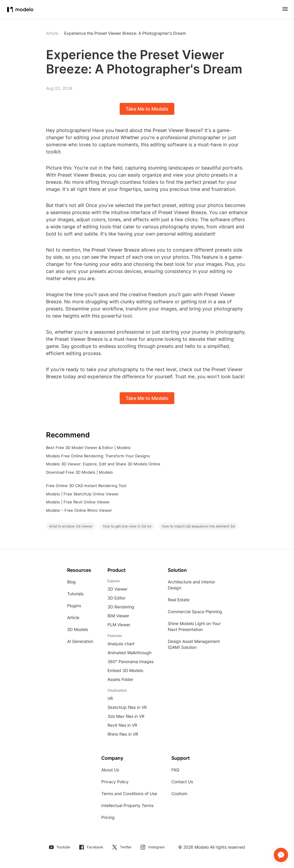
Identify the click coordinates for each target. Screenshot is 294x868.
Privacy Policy (115, 782)
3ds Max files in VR (126, 716)
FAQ (175, 770)
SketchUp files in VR (127, 707)
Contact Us (182, 782)
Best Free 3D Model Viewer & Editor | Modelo (88, 448)
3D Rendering (121, 607)
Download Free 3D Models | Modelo (79, 472)
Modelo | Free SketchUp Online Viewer (82, 494)
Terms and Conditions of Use (129, 794)
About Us (110, 770)
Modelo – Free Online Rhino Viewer (79, 510)
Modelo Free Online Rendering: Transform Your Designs (98, 456)
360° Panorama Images (131, 661)
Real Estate (179, 600)
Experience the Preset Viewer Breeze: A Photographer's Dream (125, 33)
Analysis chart (121, 644)
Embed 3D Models (125, 670)
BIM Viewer (118, 616)
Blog (71, 582)
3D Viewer (117, 589)
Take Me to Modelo (147, 109)
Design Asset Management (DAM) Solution (194, 644)
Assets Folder (120, 679)
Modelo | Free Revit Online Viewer (78, 502)
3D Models (78, 629)
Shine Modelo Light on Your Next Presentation (194, 626)
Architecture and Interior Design (191, 585)
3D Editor (117, 598)
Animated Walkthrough (129, 653)
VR (110, 698)
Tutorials (75, 594)
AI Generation (80, 641)
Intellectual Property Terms (127, 805)
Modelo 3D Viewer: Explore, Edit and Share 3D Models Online (103, 464)
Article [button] (52, 33)
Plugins (74, 606)
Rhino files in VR (123, 734)
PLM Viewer (119, 625)
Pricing (108, 817)
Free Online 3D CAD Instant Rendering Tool (86, 486)
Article (73, 617)
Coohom (179, 794)
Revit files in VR (122, 725)
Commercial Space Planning (195, 612)
